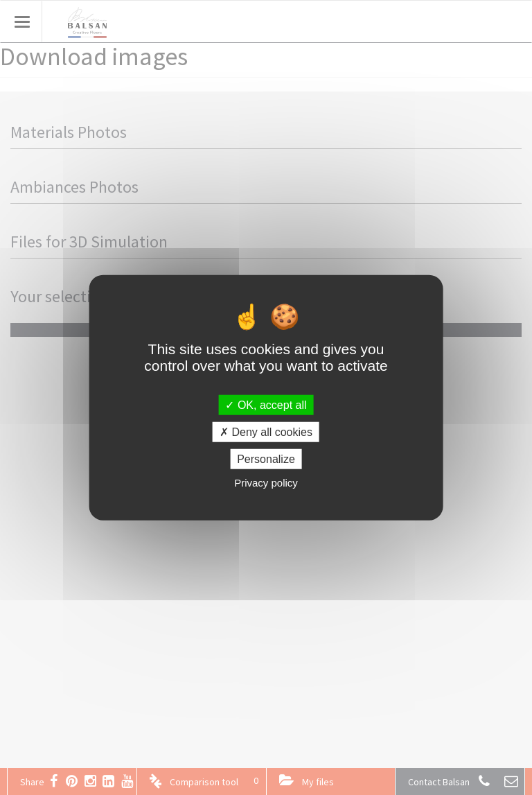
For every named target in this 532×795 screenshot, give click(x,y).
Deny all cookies (266, 431)
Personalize (266, 459)
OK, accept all (266, 404)
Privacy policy (266, 483)
